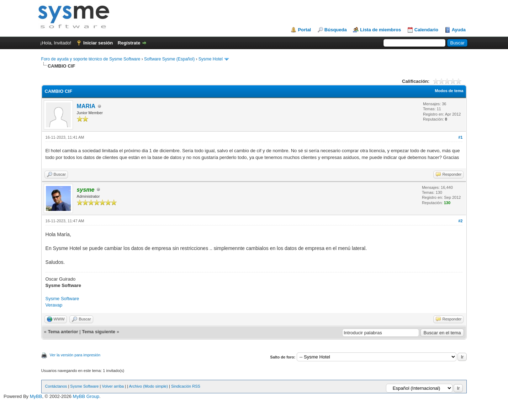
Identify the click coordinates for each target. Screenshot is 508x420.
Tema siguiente (99, 332)
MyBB (36, 396)
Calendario (426, 30)
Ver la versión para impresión (75, 355)
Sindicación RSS (186, 386)
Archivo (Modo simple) (148, 386)
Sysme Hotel (211, 59)
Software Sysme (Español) (169, 59)
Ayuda (459, 30)
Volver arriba (113, 386)
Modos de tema (449, 91)
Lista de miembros (380, 30)
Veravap (54, 305)
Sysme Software (62, 299)
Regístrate (129, 43)
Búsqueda (336, 30)
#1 (460, 137)
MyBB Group (86, 396)
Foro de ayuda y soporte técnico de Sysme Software (91, 59)
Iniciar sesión (98, 43)
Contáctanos (56, 386)
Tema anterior (63, 332)
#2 (460, 221)
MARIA (86, 106)
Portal (304, 30)
